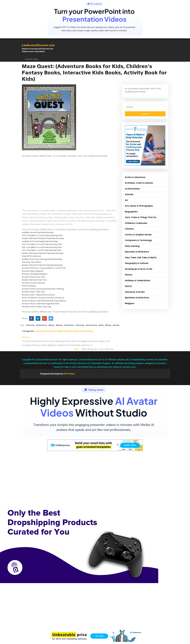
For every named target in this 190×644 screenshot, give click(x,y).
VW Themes (69, 374)
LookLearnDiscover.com (38, 45)
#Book (51, 325)
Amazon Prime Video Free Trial (36, 307)
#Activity (30, 325)
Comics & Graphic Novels (138, 235)
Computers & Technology (138, 240)
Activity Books (132, 189)
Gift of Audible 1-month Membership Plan (42, 250)
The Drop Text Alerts (32, 262)
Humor (128, 286)
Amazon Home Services (33, 283)
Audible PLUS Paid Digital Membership (40, 241)
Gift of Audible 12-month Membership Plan (42, 235)
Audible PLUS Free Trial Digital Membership (42, 259)
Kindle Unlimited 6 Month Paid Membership (42, 265)
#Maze (108, 325)
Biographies (131, 212)
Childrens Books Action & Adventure (75, 331)
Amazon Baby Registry (33, 271)
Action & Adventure (45, 331)
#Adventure (41, 325)
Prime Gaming (29, 286)
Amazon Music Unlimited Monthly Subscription (44, 301)
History (129, 275)
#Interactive (91, 325)
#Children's (69, 325)
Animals (129, 194)
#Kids (101, 325)
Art (126, 200)
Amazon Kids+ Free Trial (33, 292)
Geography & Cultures (137, 263)
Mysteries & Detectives (137, 298)
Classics (129, 229)
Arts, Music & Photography (139, 206)
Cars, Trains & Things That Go (141, 217)
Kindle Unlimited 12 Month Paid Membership (43, 253)
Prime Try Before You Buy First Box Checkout (43, 298)
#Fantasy (80, 325)
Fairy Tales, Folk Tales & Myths (141, 258)
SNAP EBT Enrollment (31, 256)
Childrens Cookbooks (136, 223)
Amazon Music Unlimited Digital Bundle (41, 304)
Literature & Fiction (135, 292)
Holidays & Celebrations (138, 280)
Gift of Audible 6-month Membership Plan (42, 247)
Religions (130, 303)
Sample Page (32, 59)
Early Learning (132, 246)
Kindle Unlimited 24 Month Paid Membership (43, 238)
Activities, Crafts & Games (139, 183)
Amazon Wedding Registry (35, 274)
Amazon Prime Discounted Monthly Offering (43, 289)
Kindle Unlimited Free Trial (34, 280)
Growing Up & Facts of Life (139, 269)
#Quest (116, 325)
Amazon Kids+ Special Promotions (38, 295)
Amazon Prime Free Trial (33, 277)
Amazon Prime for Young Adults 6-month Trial (44, 268)
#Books (59, 325)
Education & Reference (137, 252)
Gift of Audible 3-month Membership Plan (42, 244)
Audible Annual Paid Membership (38, 232)
